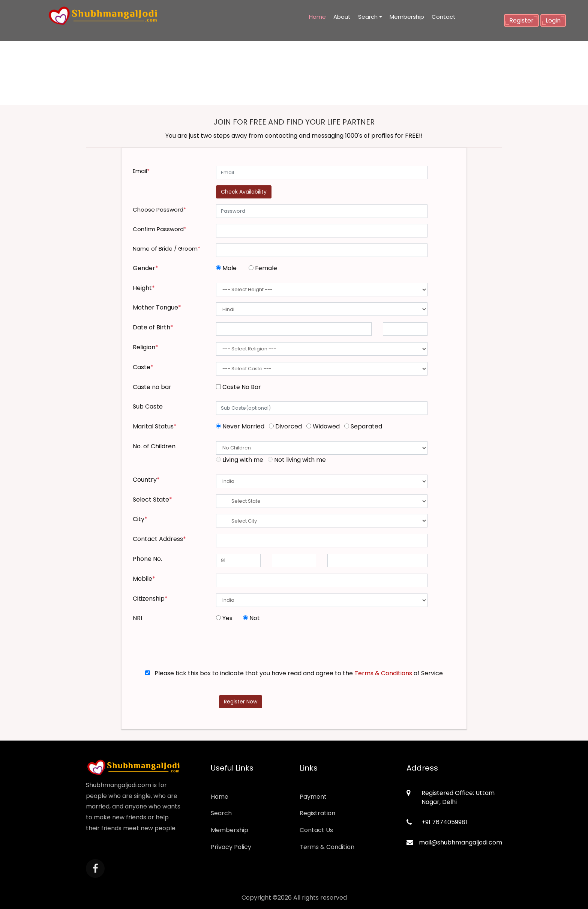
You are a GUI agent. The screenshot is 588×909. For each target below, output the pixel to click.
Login (553, 20)
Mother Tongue (157, 307)
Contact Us (316, 830)
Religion (145, 347)
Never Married (242, 426)
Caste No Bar (238, 387)
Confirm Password (160, 229)
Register (521, 20)
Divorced (287, 426)
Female (263, 268)
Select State (152, 500)
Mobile (144, 579)
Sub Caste (148, 406)
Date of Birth (153, 327)
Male (228, 268)
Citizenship (150, 599)
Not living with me (297, 460)
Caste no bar (152, 387)
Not (251, 618)
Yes (226, 618)
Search (368, 17)
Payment (313, 797)
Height (144, 288)
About (342, 17)
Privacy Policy (231, 847)
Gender (145, 268)
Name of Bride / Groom (166, 249)
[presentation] (273, 648)
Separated (363, 426)
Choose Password (159, 210)
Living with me (241, 460)
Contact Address (159, 539)
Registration (317, 813)
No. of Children (154, 446)
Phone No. (147, 559)
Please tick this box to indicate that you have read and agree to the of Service (294, 673)
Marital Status (155, 426)
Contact (444, 17)
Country (146, 480)
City (140, 519)
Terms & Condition (327, 847)
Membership (407, 17)
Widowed (325, 426)
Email (141, 171)
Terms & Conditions (383, 673)
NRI (137, 618)
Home (317, 17)
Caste (143, 367)
